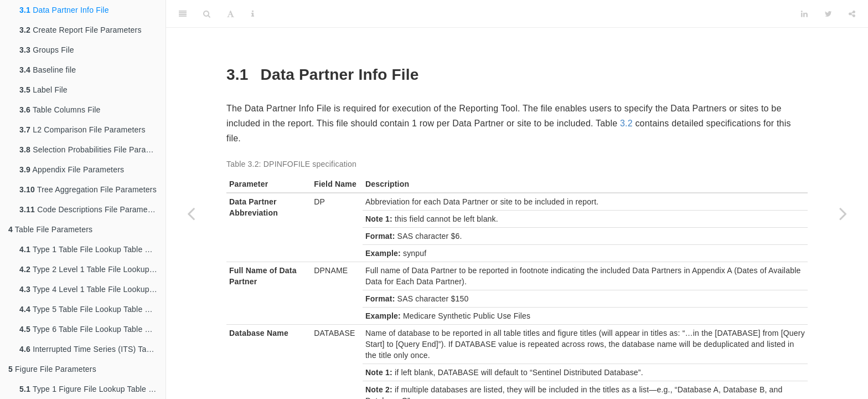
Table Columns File (60, 110)
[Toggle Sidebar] (183, 14)
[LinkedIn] (804, 14)
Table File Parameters (50, 229)
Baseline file (48, 70)
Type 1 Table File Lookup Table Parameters (92, 249)
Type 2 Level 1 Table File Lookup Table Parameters (92, 269)
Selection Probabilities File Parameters (92, 150)
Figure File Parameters (52, 369)
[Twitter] (828, 14)
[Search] (207, 14)
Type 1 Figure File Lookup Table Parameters (92, 389)
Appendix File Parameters (72, 170)
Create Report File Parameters (81, 30)
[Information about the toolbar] (253, 14)
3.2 (626, 123)
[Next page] (843, 213)
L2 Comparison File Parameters (82, 130)
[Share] (852, 14)
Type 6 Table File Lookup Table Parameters (92, 329)
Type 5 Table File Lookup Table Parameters (92, 309)
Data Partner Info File (64, 10)
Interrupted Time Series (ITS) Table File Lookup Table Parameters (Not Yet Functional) (92, 349)
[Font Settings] (231, 14)
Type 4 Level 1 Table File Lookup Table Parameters (92, 289)
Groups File (47, 50)
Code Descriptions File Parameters (90, 209)
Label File (43, 90)
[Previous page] (191, 213)
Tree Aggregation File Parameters (88, 190)
